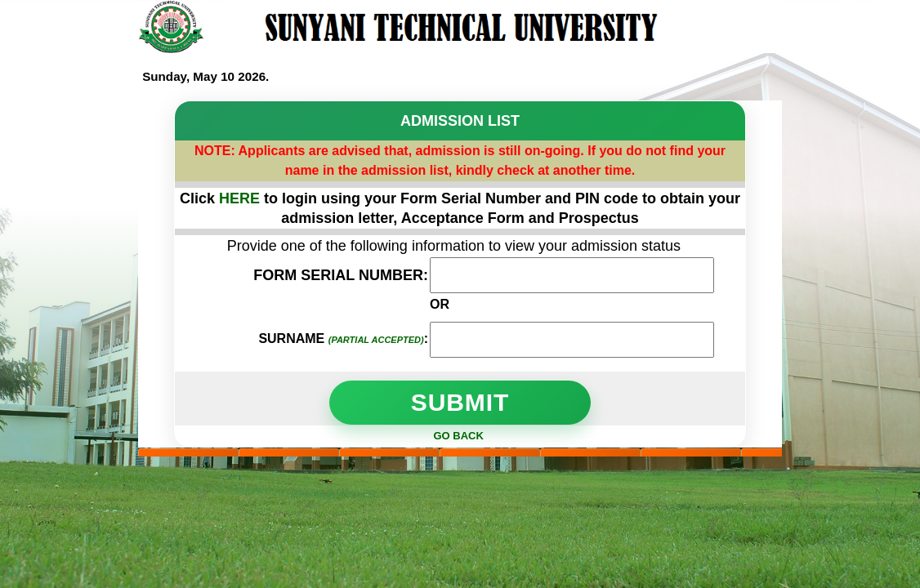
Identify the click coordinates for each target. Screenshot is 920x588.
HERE (241, 198)
